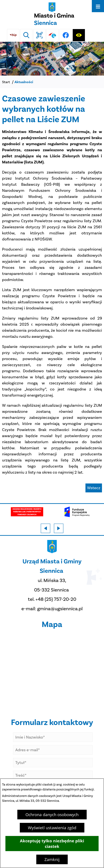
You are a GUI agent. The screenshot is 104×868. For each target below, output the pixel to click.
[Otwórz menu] (98, 6)
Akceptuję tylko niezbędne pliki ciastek (52, 844)
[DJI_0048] (52, 59)
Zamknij (52, 859)
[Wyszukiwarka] (26, 35)
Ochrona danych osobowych (52, 815)
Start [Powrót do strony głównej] (6, 82)
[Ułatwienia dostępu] (79, 35)
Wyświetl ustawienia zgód (52, 828)
